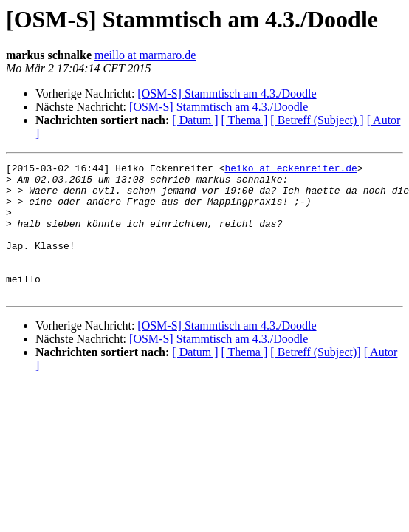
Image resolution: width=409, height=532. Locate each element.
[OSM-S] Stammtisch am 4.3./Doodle (227, 93)
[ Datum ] (195, 120)
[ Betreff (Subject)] (315, 379)
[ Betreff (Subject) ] (317, 120)
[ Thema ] (245, 120)
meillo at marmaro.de (145, 55)
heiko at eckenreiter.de (291, 170)
